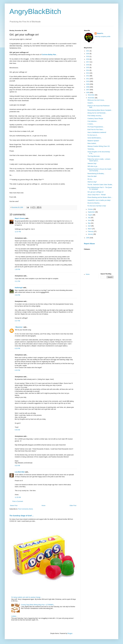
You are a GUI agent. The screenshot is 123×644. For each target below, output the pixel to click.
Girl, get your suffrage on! (96, 192)
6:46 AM (17, 430)
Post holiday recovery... (95, 116)
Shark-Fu (100, 33)
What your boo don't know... (96, 100)
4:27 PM (17, 321)
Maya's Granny (20, 218)
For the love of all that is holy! (97, 206)
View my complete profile (102, 37)
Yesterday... (91, 149)
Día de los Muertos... (94, 203)
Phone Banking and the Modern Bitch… (100, 197)
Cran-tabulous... (93, 121)
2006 (88, 93)
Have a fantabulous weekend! (97, 132)
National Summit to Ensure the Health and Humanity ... (99, 170)
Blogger (70, 633)
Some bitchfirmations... (95, 138)
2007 (88, 90)
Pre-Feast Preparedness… (96, 127)
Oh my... (90, 179)
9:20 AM (17, 466)
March (90, 229)
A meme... (91, 124)
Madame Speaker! (93, 141)
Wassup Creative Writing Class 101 (99, 146)
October (91, 209)
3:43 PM (17, 295)
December (91, 95)
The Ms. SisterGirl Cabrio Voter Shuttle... (100, 185)
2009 (88, 84)
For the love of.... (93, 135)
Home (44, 506)
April (89, 226)
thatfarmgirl (19, 288)
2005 (88, 238)
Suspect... (91, 103)
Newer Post (14, 506)
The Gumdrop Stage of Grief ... (21, 516)
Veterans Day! (92, 163)
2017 (88, 62)
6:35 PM (17, 370)
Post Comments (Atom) (25, 509)
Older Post (73, 506)
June (90, 220)
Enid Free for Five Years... (96, 130)
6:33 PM (17, 348)
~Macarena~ (19, 327)
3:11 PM (17, 281)
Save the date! (92, 176)
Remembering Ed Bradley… (96, 174)
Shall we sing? (92, 182)
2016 (88, 65)
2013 (88, 73)
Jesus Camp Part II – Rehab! (97, 195)
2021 (88, 51)
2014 (88, 70)
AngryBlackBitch (35, 11)
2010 (88, 81)
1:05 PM (17, 269)
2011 (88, 79)
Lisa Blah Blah (20, 472)
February (91, 231)
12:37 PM (18, 232)
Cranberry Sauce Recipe (95, 119)
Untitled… (14, 616)
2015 (88, 68)
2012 (88, 76)
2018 (88, 59)
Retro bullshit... (92, 143)
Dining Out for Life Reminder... (97, 113)
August (90, 215)
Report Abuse (89, 244)
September (92, 212)
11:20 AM (18, 497)
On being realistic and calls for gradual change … (27, 597)
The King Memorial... (94, 156)
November (91, 98)
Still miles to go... (93, 166)
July (89, 218)
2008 (88, 87)
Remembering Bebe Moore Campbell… (100, 110)
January (91, 234)
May (89, 223)
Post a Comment (18, 501)
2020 (88, 54)
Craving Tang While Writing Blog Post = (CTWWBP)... (38, 605)
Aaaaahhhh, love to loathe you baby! (99, 200)
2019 (88, 56)
